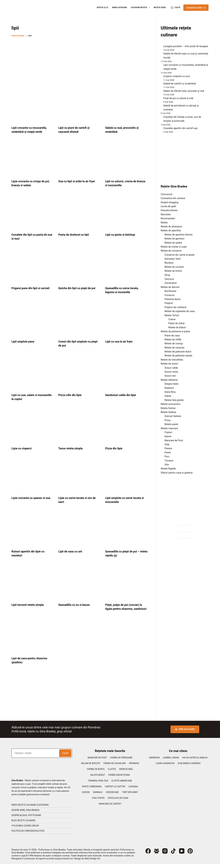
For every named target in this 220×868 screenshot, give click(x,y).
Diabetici (169, 388)
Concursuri (167, 194)
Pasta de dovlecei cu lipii (75, 235)
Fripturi (168, 432)
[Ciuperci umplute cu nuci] (161, 77)
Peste (168, 453)
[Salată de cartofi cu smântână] (161, 84)
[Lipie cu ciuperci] (33, 426)
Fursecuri (170, 295)
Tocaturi (169, 461)
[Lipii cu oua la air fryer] (126, 319)
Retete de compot (174, 267)
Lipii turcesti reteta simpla (29, 605)
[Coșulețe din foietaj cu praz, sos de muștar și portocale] (161, 118)
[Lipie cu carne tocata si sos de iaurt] (80, 475)
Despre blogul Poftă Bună (26, 819)
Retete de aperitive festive (179, 235)
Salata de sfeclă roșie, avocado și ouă (184, 91)
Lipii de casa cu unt (72, 551)
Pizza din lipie (115, 448)
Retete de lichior (173, 271)
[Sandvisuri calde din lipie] (126, 372)
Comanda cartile (196, 8)
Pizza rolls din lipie (71, 395)
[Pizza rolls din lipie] (80, 372)
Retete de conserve (171, 251)
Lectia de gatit (168, 206)
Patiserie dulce (173, 299)
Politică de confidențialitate (28, 835)
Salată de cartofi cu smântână (180, 84)
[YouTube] (182, 855)
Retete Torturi (172, 315)
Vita (167, 465)
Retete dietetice (169, 380)
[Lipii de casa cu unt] (80, 529)
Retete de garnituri (174, 239)
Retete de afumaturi (171, 227)
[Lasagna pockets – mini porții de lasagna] (161, 47)
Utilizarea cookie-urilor (25, 830)
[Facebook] (148, 855)
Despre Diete (171, 384)
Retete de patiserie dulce (178, 352)
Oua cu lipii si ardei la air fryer (79, 181)
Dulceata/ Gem (173, 259)
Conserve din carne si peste (180, 255)
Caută (65, 757)
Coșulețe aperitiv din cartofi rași (181, 128)
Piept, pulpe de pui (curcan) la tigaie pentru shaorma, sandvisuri (126, 609)
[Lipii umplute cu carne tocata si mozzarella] (126, 475)
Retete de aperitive (171, 230)
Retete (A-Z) (103, 7)
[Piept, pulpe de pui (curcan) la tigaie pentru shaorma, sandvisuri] (126, 582)
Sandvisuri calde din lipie (122, 395)
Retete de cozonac (175, 348)
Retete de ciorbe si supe (174, 247)
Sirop (167, 275)
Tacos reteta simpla (72, 448)
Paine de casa (172, 336)
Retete (164, 223)
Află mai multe (185, 733)
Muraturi (169, 263)
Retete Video (160, 7)
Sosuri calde (171, 368)
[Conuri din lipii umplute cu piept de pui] (80, 319)
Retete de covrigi (174, 343)
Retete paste (171, 424)
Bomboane (170, 291)
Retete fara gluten (174, 400)
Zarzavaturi (171, 283)
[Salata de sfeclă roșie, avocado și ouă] (161, 92)
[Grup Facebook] (157, 855)
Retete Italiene (169, 412)
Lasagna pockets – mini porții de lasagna (186, 46)
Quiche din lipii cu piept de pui (79, 288)
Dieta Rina (170, 392)
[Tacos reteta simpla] (80, 426)
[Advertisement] (79, 62)
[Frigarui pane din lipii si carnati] (33, 266)
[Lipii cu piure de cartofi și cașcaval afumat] (80, 105)
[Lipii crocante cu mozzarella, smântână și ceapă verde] (33, 105)
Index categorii (119, 7)
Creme (172, 319)
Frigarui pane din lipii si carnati (33, 288)
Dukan (168, 396)
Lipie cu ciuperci (23, 448)
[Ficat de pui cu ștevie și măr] (161, 99)
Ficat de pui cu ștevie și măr (178, 98)
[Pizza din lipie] (126, 426)
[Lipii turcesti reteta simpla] (33, 582)
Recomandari (168, 218)
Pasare (168, 448)
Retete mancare (169, 428)
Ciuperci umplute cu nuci (177, 76)
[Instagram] (165, 855)
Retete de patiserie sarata (178, 356)
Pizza (168, 420)
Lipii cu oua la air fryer (120, 341)
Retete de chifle (173, 340)
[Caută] (176, 8)
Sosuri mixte (171, 372)
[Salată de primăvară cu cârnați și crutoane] (161, 106)
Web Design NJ (92, 862)
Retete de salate (173, 243)
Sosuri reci (170, 376)
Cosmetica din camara (173, 198)
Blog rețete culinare (23, 824)
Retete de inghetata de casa (180, 311)
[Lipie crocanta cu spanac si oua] (33, 475)
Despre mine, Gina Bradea (25, 814)
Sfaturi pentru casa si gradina (177, 473)
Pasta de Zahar (177, 323)
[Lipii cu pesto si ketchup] (126, 212)
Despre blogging (170, 202)
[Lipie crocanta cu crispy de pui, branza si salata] (33, 159)
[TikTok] (173, 855)
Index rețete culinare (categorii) (30, 809)
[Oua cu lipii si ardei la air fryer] (80, 159)
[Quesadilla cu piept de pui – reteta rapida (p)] (126, 529)
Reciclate (166, 214)
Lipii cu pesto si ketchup (122, 235)
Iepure (168, 436)
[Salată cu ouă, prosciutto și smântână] (126, 105)
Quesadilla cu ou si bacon (76, 605)
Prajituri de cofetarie (176, 307)
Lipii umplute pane (24, 341)
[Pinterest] (190, 855)
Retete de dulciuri (170, 287)
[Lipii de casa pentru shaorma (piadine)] (33, 640)
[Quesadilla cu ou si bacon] (80, 582)
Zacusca (169, 279)
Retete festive (168, 408)
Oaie (167, 444)
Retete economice (170, 404)
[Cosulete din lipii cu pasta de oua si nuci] (33, 212)
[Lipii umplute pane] (33, 319)
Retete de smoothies (172, 360)
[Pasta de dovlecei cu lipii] (80, 212)
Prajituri (169, 303)
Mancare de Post (174, 440)
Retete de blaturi (177, 327)
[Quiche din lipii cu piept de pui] (80, 266)
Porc (167, 456)
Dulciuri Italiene (173, 416)
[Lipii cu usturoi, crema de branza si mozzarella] (126, 159)
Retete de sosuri (170, 364)
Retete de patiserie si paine (175, 331)
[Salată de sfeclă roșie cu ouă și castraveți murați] (161, 54)
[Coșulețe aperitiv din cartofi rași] (161, 129)
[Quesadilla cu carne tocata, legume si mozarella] (126, 266)
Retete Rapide (168, 469)
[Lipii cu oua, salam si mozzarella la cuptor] (33, 372)
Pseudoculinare (169, 210)
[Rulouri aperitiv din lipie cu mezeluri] (33, 529)
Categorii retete (141, 8)
